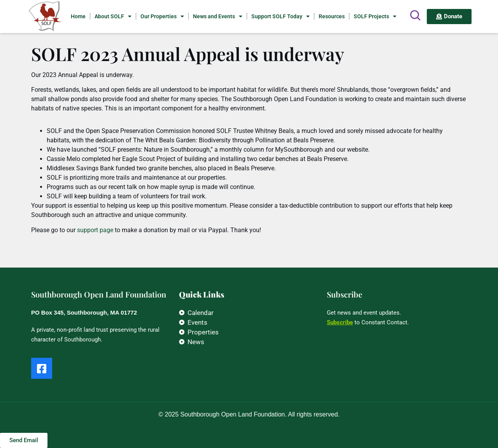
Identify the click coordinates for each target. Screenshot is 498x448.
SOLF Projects (375, 16)
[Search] (415, 15)
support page (95, 230)
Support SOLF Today (281, 16)
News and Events (218, 16)
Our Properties (162, 16)
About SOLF (113, 16)
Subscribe (340, 322)
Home (78, 16)
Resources (332, 16)
